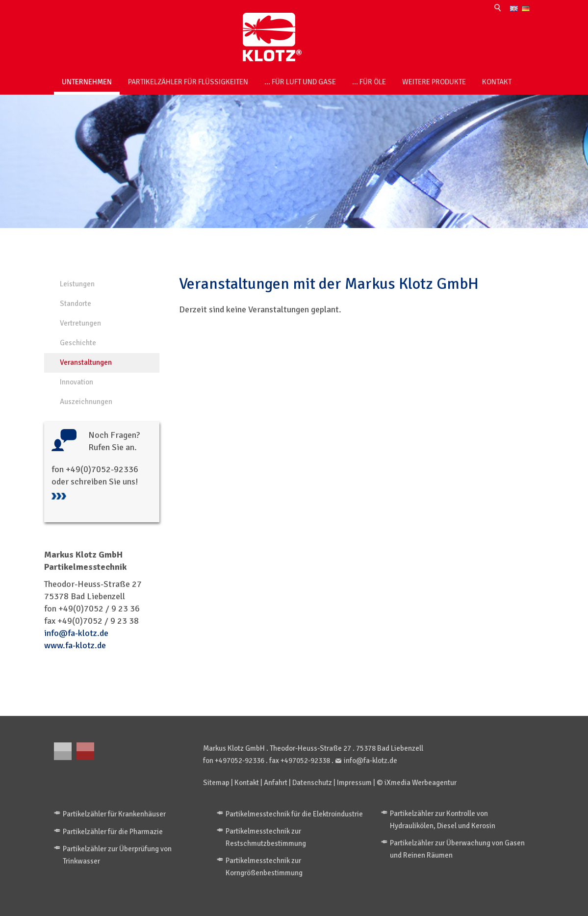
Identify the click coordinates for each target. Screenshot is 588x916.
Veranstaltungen (86, 362)
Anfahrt (276, 783)
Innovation (77, 382)
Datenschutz (312, 783)
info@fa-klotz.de (76, 633)
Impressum (354, 783)
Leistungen (77, 284)
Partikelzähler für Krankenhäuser (114, 814)
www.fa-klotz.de (75, 645)
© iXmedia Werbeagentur (417, 783)
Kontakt (497, 82)
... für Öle (369, 82)
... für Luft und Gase (300, 82)
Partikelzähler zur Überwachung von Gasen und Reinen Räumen (457, 849)
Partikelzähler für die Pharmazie (113, 832)
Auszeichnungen (86, 402)
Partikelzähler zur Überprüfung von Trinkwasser (117, 855)
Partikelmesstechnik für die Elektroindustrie (294, 814)
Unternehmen (87, 82)
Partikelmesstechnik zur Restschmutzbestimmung (266, 837)
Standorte (76, 304)
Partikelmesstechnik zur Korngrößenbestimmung (264, 867)
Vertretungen (80, 323)
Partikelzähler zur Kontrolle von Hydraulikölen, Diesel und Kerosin (443, 820)
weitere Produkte (434, 82)
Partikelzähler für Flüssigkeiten (188, 82)
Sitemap (216, 783)
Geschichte (78, 343)
